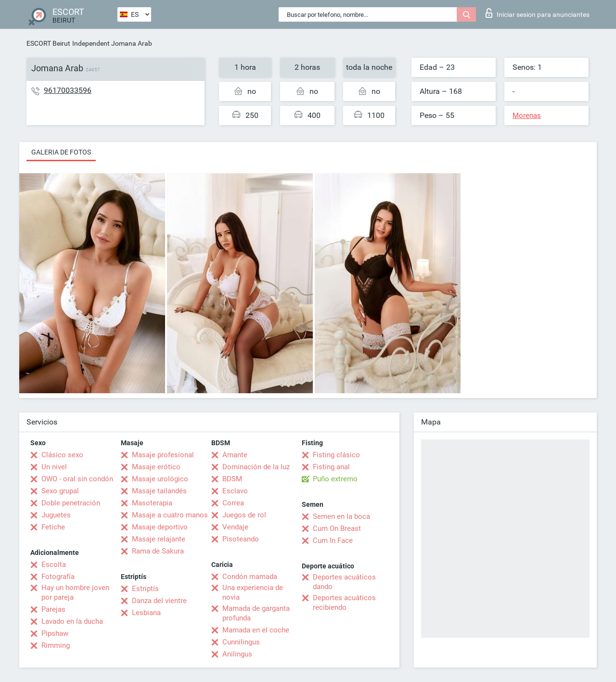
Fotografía (58, 577)
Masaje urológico (160, 479)
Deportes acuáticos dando (344, 582)
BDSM (232, 479)
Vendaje (235, 527)
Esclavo (235, 491)
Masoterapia (152, 503)
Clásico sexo (62, 455)
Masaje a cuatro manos (170, 515)
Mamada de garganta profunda (256, 613)
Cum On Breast (337, 528)
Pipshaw (55, 633)
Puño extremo (335, 479)
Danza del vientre (159, 601)
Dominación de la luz (256, 467)
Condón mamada (250, 577)
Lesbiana (146, 613)
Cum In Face (333, 540)
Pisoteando (241, 539)
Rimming (56, 645)
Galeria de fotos (61, 152)
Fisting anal (331, 467)
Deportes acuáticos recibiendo (344, 603)
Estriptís (145, 589)
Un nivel (54, 467)
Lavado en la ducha (72, 621)
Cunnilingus (241, 642)
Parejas (53, 609)
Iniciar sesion (538, 13)
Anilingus (237, 654)
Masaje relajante (159, 539)
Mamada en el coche (256, 630)
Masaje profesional (163, 455)
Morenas (527, 116)
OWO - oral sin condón (77, 479)
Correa (233, 503)
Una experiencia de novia (253, 592)
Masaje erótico (156, 467)
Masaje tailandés (159, 491)
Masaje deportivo (160, 527)
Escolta (54, 565)
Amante (235, 455)
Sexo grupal (60, 491)
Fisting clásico (336, 455)
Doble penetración (71, 503)
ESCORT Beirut (48, 43)
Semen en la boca (341, 516)
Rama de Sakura (158, 551)
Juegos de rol (244, 515)
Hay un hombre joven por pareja (75, 592)
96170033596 (68, 90)
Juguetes (56, 515)
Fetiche (53, 527)
